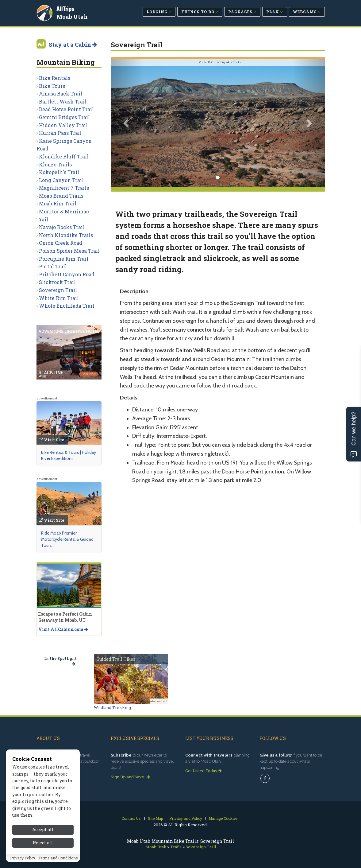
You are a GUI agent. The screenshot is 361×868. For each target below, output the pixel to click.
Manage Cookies (223, 818)
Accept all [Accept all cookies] (43, 829)
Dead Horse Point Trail (66, 109)
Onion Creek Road (61, 243)
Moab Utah (72, 17)
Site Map (155, 818)
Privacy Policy (23, 858)
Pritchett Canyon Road (67, 274)
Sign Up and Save (130, 777)
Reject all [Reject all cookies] (43, 843)
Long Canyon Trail (61, 180)
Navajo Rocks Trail (62, 227)
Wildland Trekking (112, 707)
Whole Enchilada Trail (67, 306)
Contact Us (131, 818)
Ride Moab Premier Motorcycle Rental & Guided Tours (67, 539)
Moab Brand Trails (61, 196)
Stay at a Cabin (73, 45)
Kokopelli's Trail (59, 172)
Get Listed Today (204, 771)
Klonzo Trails (55, 164)
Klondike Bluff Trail (64, 156)
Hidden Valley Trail (63, 125)
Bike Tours (52, 86)
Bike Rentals (55, 78)
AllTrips (66, 9)
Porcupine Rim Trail (64, 259)
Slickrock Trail (57, 282)
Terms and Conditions (58, 858)
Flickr (237, 62)
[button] (127, 123)
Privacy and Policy (186, 818)
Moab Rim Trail (58, 203)
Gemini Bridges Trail (64, 117)
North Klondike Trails (66, 235)
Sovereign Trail (58, 290)
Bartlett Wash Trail (63, 101)
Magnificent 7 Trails (64, 188)
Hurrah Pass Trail (60, 133)
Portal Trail (53, 266)
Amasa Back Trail (61, 93)
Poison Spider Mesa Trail (69, 251)
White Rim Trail (59, 298)
